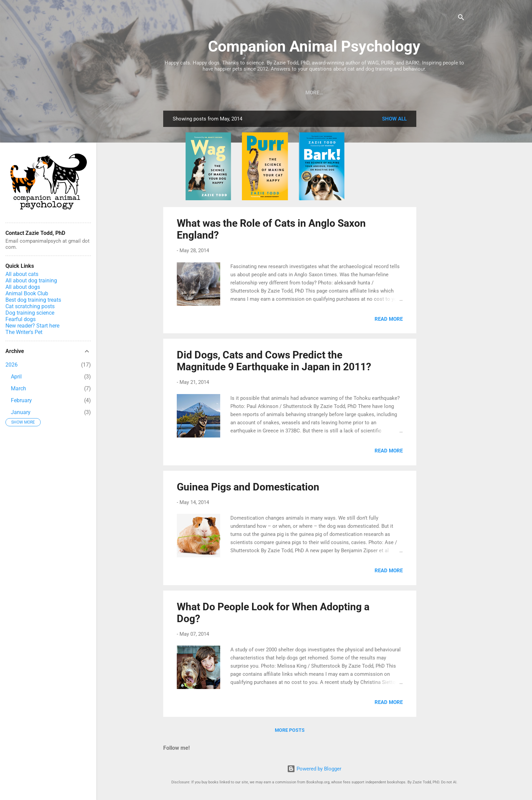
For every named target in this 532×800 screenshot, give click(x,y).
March (18, 388)
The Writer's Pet (24, 332)
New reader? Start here (32, 326)
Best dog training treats (33, 300)
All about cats (22, 274)
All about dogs (23, 287)
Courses (242, 93)
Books (185, 93)
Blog (212, 93)
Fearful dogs (21, 319)
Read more (389, 320)
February (21, 400)
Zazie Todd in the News (386, 93)
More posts (290, 731)
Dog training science (30, 313)
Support (440, 93)
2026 (12, 365)
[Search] (461, 18)
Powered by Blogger (314, 769)
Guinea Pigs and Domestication (248, 488)
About (309, 93)
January (21, 412)
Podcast (277, 93)
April (16, 377)
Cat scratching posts (30, 306)
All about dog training (31, 281)
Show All (394, 120)
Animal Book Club (27, 293)
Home (337, 93)
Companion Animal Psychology (314, 46)
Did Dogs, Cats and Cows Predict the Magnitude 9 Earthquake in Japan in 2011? (274, 362)
